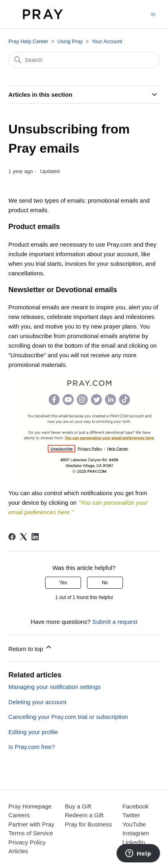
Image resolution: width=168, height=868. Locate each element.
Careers (19, 815)
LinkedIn (134, 842)
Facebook (136, 806)
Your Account (107, 41)
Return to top (31, 648)
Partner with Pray (31, 824)
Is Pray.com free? (32, 747)
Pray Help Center (28, 41)
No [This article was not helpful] (105, 583)
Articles (18, 851)
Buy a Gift (78, 806)
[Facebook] (12, 537)
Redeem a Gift (84, 815)
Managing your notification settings (54, 687)
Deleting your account (37, 702)
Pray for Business (89, 824)
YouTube (134, 824)
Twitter (131, 815)
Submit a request (115, 622)
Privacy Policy (27, 842)
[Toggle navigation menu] (153, 14)
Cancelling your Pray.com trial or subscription (68, 717)
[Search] (84, 60)
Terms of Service (31, 833)
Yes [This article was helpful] (63, 583)
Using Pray (70, 41)
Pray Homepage (30, 806)
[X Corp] (24, 537)
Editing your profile (33, 732)
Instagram (136, 833)
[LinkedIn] (35, 537)
